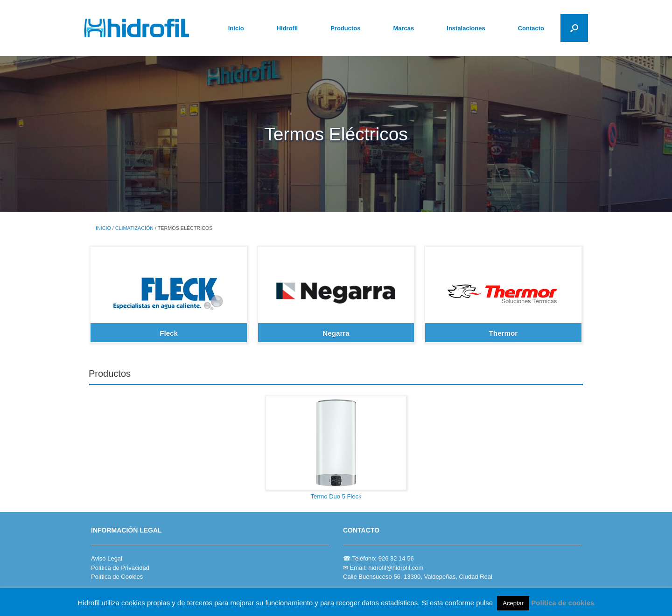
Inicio (236, 28)
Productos (345, 28)
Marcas (403, 28)
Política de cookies (563, 603)
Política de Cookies (117, 577)
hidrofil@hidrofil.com (396, 568)
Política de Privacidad (120, 568)
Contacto (531, 28)
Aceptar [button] (513, 603)
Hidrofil (287, 28)
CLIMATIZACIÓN (134, 228)
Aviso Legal (107, 558)
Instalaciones (466, 28)
